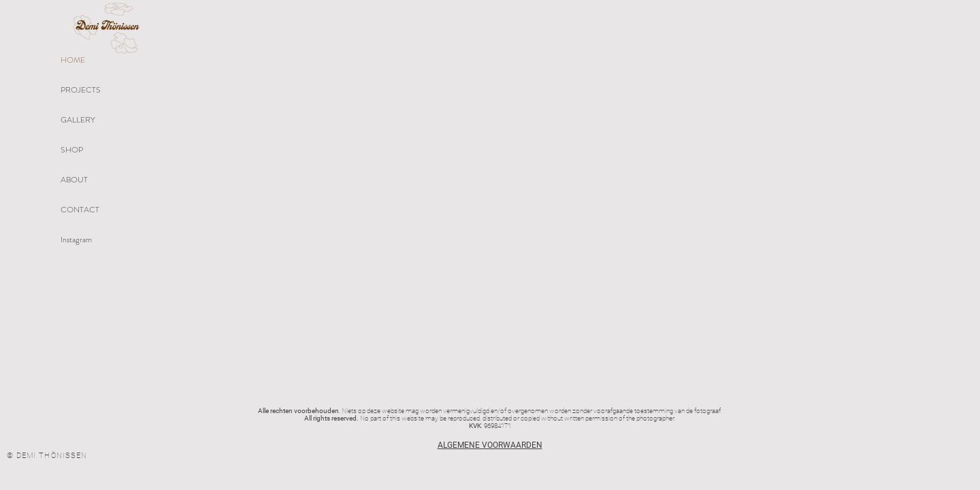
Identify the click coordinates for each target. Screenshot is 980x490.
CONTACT (80, 210)
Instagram (76, 240)
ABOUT (74, 180)
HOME (73, 60)
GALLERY (78, 120)
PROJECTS (81, 90)
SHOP (72, 150)
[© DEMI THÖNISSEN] (48, 455)
